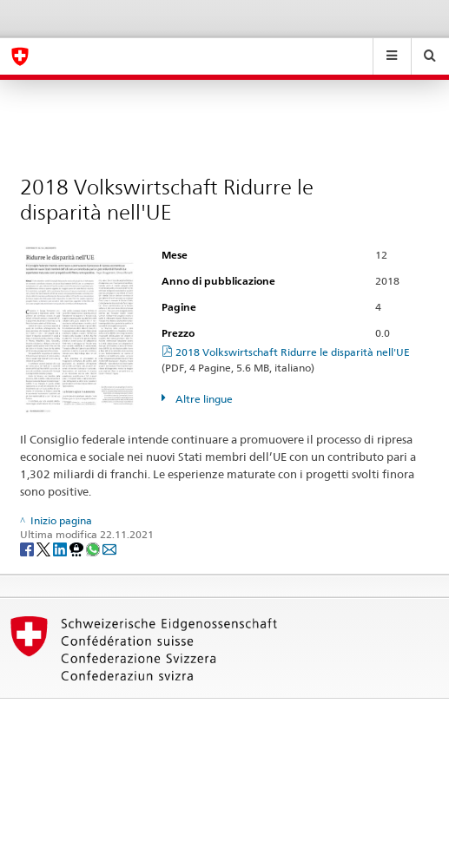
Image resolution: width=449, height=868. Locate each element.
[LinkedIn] (61, 548)
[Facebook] (28, 548)
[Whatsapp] (94, 548)
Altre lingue (203, 399)
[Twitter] (45, 548)
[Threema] (78, 548)
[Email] (109, 548)
